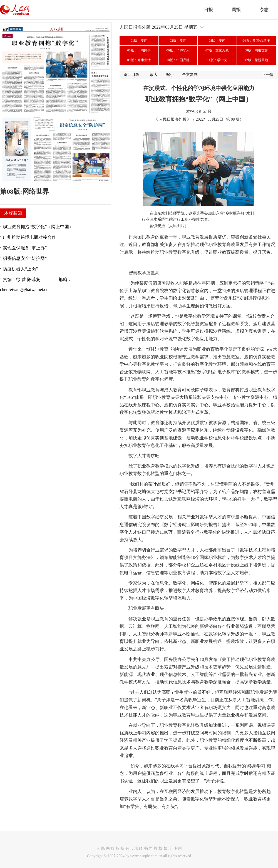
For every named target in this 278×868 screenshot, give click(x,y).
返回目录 (131, 75)
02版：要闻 (178, 41)
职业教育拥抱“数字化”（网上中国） (38, 227)
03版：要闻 (217, 41)
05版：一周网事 (139, 50)
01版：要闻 (139, 41)
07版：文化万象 (217, 50)
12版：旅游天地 (256, 60)
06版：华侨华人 (178, 50)
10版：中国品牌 (178, 60)
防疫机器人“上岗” (20, 269)
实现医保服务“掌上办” (25, 248)
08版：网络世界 (256, 50)
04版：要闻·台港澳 (256, 41)
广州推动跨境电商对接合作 (29, 237)
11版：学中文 (217, 60)
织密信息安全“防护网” (25, 258)
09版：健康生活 (139, 60)
